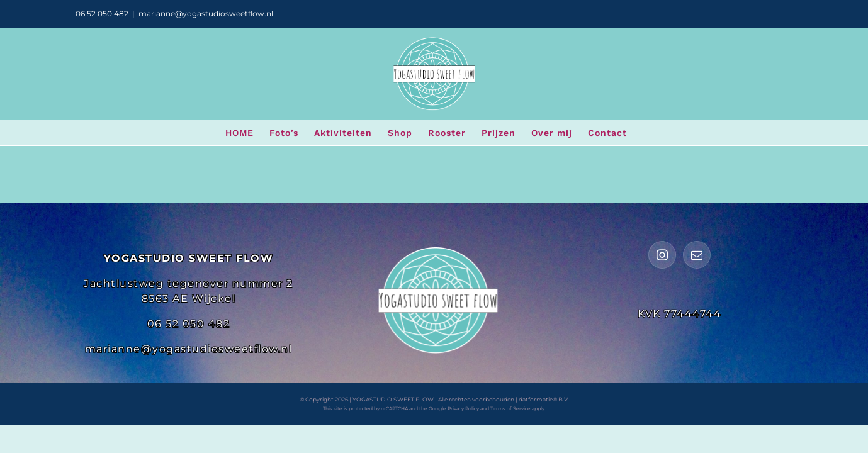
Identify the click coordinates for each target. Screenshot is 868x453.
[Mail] (697, 255)
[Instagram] (662, 255)
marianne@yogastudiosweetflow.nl (206, 14)
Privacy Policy (463, 409)
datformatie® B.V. (544, 399)
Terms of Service (510, 409)
